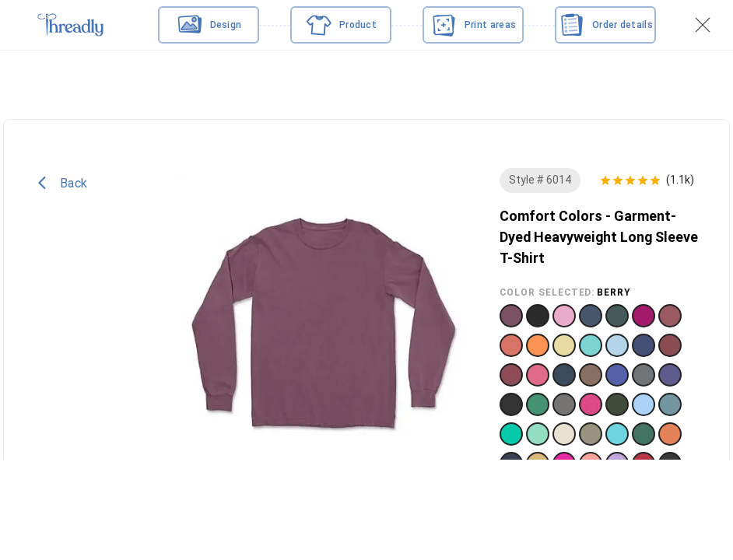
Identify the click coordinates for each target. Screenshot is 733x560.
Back (63, 191)
